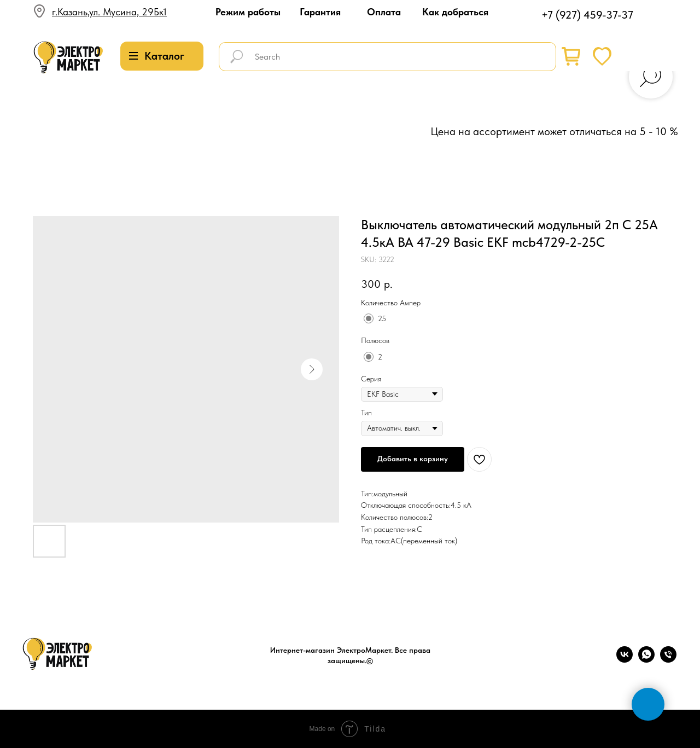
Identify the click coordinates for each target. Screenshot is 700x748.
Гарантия (320, 12)
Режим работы (248, 12)
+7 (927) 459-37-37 (587, 15)
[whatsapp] (646, 660)
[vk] (625, 660)
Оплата (384, 12)
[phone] (668, 660)
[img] (68, 58)
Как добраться (455, 12)
